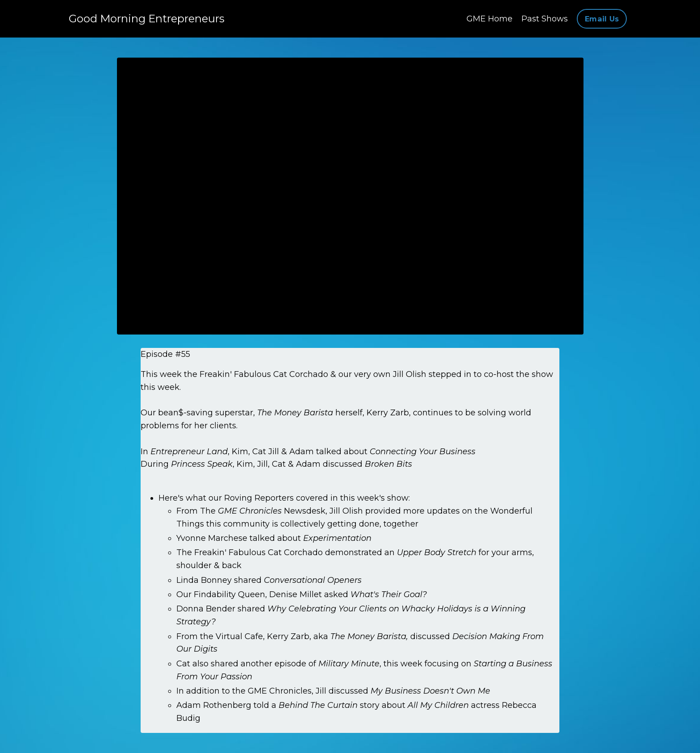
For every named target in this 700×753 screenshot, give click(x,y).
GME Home (490, 19)
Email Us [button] (602, 19)
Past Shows (545, 19)
